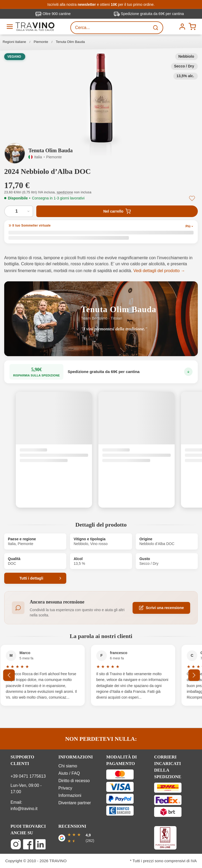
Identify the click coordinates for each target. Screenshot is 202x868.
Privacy (65, 788)
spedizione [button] (65, 192)
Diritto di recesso (74, 781)
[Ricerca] (156, 28)
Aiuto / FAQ (69, 773)
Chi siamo (68, 766)
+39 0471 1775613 (28, 776)
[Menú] (182, 27)
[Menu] (10, 27)
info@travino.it (24, 809)
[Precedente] (9, 675)
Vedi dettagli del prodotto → (159, 271)
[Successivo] (194, 675)
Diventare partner (75, 803)
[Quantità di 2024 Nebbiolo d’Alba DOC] (19, 211)
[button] (101, 98)
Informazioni (70, 795)
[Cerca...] (110, 28)
